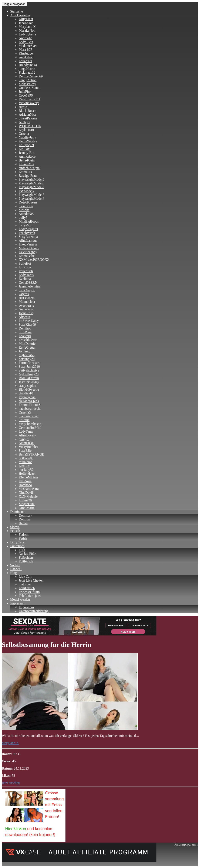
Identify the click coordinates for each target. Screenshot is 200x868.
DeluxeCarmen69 (31, 76)
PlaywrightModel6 (31, 183)
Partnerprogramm (186, 844)
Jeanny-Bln (26, 153)
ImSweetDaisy (29, 321)
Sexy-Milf (26, 225)
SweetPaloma (28, 118)
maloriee (25, 584)
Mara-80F (26, 50)
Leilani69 (25, 61)
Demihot (25, 328)
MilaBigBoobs (29, 221)
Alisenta (24, 317)
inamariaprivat (29, 416)
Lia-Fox (24, 149)
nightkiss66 (27, 355)
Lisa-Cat (25, 466)
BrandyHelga (28, 65)
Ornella (24, 134)
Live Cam (26, 577)
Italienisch (26, 271)
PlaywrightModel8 (31, 187)
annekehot (26, 57)
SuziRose (25, 332)
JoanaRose (26, 313)
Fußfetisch (17, 546)
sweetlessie (26, 305)
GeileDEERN (28, 283)
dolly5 (23, 218)
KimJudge (26, 53)
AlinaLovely (27, 435)
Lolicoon (25, 267)
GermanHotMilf (30, 428)
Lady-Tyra (26, 42)
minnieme (26, 462)
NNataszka (26, 443)
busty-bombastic (30, 424)
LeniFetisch (27, 588)
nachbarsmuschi (30, 409)
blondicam (26, 206)
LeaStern (25, 336)
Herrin (23, 523)
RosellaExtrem (29, 378)
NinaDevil (26, 493)
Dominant (26, 515)
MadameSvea (28, 46)
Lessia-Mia (26, 164)
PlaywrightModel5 (31, 179)
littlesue (24, 420)
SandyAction (28, 80)
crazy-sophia (27, 386)
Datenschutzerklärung (34, 611)
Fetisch (15, 531)
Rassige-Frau (28, 176)
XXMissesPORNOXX (34, 260)
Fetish (23, 538)
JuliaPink (25, 92)
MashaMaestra (29, 489)
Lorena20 (25, 500)
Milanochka (27, 302)
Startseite (17, 11)
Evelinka (25, 279)
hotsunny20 (27, 359)
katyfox (24, 294)
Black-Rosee (27, 111)
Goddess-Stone (29, 88)
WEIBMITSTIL (30, 126)
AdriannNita (27, 114)
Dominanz (17, 512)
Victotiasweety (29, 103)
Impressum (18, 603)
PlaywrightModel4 (31, 198)
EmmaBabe (27, 256)
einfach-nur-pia (29, 168)
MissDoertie (27, 344)
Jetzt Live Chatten (31, 580)
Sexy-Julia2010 (29, 367)
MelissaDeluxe (29, 248)
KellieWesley (28, 141)
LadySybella (27, 34)
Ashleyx (24, 122)
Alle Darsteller (20, 15)
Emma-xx (25, 172)
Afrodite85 (26, 214)
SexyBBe (25, 451)
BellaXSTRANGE (31, 454)
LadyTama (26, 431)
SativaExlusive (29, 370)
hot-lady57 (26, 470)
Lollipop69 (26, 145)
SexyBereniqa (28, 237)
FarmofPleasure (29, 363)
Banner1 (16, 569)
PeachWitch (27, 233)
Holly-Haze (27, 473)
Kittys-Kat (26, 19)
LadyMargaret (28, 229)
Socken (15, 565)
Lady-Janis (26, 275)
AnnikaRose (27, 156)
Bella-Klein (27, 160)
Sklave (15, 527)
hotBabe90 (26, 458)
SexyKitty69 (27, 325)
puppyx (24, 439)
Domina (24, 519)
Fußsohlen (26, 557)
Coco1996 (26, 95)
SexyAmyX (27, 290)
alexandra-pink (29, 401)
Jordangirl (26, 351)
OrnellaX (25, 412)
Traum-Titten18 (29, 405)
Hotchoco (25, 485)
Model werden (20, 599)
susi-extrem (27, 298)
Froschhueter (28, 340)
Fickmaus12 (27, 72)
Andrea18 (25, 38)
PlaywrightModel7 (31, 195)
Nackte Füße (27, 554)
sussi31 (24, 107)
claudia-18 (26, 393)
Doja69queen (28, 202)
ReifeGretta (27, 347)
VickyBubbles (28, 447)
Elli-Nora (25, 481)
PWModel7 (27, 191)
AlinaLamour (28, 240)
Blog (13, 573)
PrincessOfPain (29, 592)
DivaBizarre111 (29, 99)
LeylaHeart (26, 130)
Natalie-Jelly (27, 137)
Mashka (24, 210)
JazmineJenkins (29, 286)
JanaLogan (26, 23)
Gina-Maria (27, 508)
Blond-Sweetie (29, 389)
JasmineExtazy (29, 382)
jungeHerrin (27, 69)
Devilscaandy (28, 252)
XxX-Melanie (28, 496)
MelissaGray (27, 84)
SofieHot (25, 263)
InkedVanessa (28, 244)
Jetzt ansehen (11, 783)
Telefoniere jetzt (30, 596)
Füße (22, 550)
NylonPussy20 (29, 374)
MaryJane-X (27, 27)
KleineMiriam (28, 477)
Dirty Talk (17, 542)
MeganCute (27, 504)
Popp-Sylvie (27, 397)
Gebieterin (26, 309)
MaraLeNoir (27, 30)
